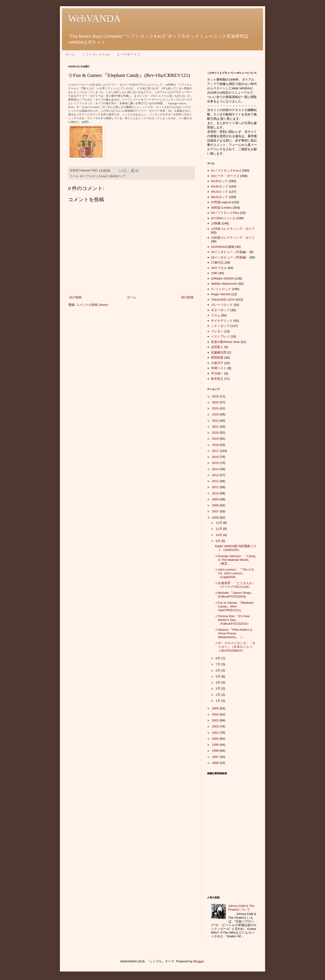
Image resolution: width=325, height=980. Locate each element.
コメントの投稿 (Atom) (92, 305)
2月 (218, 695)
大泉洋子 (217, 363)
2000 (216, 739)
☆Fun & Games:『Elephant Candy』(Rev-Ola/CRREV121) (234, 606)
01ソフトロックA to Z (94, 176)
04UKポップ (220, 186)
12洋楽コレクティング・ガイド (233, 229)
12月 (219, 523)
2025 (216, 402)
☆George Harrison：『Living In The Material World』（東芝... (235, 560)
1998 (216, 751)
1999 (216, 745)
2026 (216, 396)
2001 (216, 733)
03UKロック (220, 181)
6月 (218, 670)
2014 (216, 469)
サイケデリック (222, 321)
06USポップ (117, 176)
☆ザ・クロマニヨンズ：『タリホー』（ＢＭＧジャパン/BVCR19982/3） (235, 647)
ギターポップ (220, 310)
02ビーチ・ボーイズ (225, 176)
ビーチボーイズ (129, 54)
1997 (216, 757)
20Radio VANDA (223, 278)
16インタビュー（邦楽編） (230, 257)
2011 (216, 487)
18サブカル (219, 268)
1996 (216, 763)
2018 (216, 445)
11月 (219, 529)
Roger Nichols (221, 294)
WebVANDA (95, 19)
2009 (216, 499)
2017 (216, 451)
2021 (216, 426)
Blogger (199, 961)
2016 (216, 457)
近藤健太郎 (219, 352)
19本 (214, 273)
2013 (216, 475)
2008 (216, 505)
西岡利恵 (217, 358)
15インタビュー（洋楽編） (230, 252)
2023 (216, 414)
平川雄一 (217, 373)
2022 (216, 420)
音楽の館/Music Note (225, 342)
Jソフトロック (221, 289)
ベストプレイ (220, 336)
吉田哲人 (217, 347)
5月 (218, 676)
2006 (216, 517)
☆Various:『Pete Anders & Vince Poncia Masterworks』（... (234, 633)
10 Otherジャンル (223, 218)
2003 (216, 720)
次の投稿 (75, 297)
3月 (218, 688)
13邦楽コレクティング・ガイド (233, 238)
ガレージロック (222, 305)
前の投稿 (187, 297)
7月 (218, 664)
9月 (218, 541)
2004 (216, 714)
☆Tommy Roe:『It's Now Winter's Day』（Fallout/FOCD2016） (233, 620)
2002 (216, 726)
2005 (216, 708)
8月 (218, 658)
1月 (218, 701)
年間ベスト (219, 368)
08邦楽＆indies (221, 207)
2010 (216, 493)
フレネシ (217, 331)
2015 (216, 463)
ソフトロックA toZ (96, 54)
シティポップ (220, 326)
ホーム (70, 54)
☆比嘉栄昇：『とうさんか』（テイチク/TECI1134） (235, 585)
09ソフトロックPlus (225, 213)
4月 (218, 682)
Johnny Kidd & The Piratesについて (241, 908)
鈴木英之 (217, 379)
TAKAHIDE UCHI (223, 299)
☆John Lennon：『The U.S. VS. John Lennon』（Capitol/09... (235, 573)
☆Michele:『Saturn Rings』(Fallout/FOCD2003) (234, 595)
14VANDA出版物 (223, 247)
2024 (216, 408)
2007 (216, 511)
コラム (216, 315)
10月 (219, 535)
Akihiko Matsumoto (224, 284)
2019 (216, 439)
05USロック (220, 192)
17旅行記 (217, 262)
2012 (216, 481)
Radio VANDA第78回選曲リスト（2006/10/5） (236, 548)
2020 (216, 433)
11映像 (216, 223)
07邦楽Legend (221, 202)
